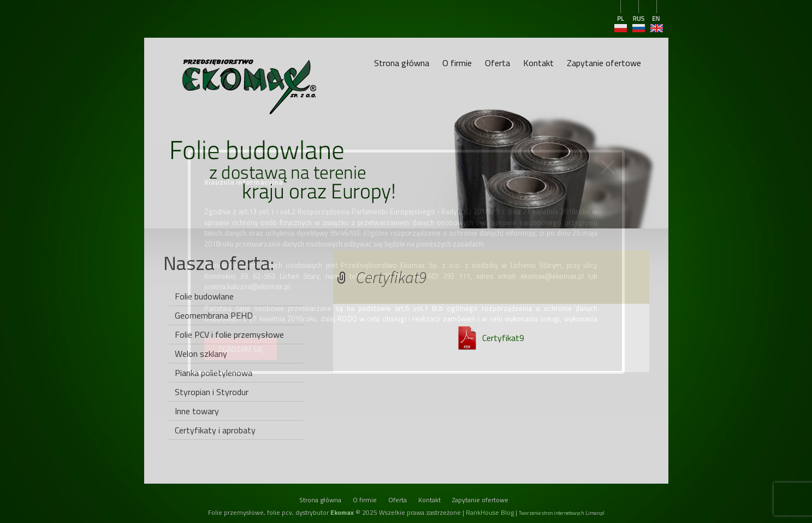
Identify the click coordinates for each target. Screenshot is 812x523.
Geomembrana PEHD (214, 315)
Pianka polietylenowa (214, 373)
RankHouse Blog (490, 512)
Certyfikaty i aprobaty (215, 430)
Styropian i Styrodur (212, 392)
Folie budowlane (204, 296)
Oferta (497, 63)
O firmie (457, 63)
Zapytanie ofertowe (604, 63)
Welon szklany (201, 354)
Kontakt (538, 63)
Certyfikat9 (503, 338)
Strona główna (402, 63)
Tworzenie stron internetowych (551, 513)
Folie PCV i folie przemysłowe (229, 334)
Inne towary (197, 411)
